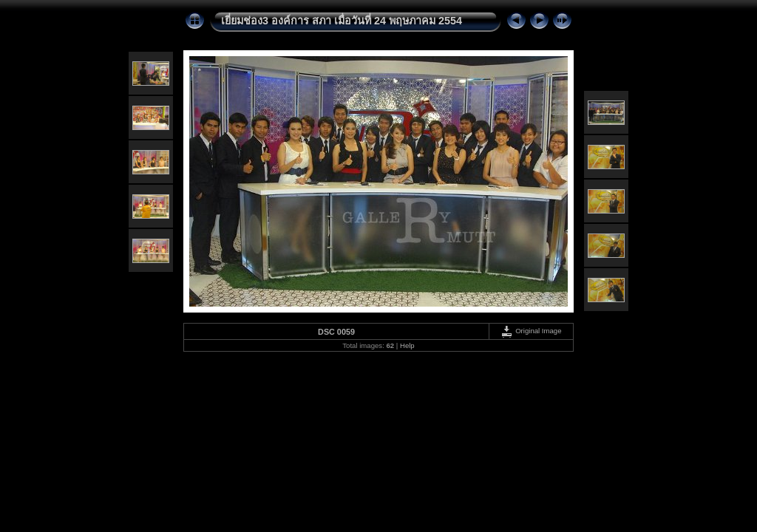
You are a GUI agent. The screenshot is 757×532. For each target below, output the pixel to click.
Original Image (531, 331)
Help (407, 345)
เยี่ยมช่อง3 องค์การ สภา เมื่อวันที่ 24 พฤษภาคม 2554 (342, 21)
